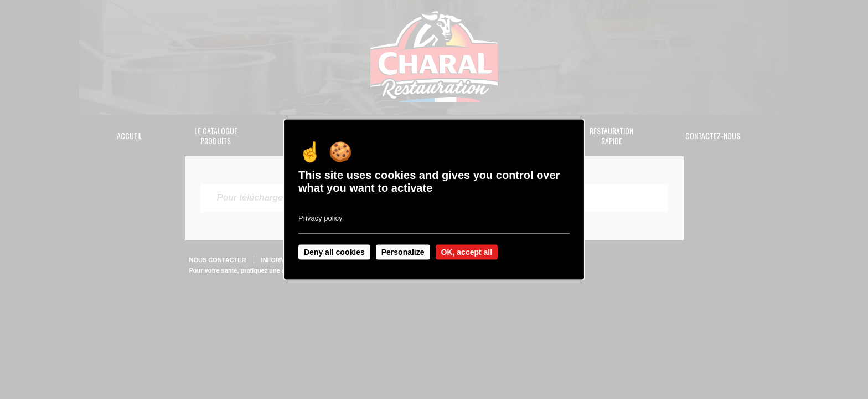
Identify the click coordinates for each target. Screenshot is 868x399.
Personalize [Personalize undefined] (403, 252)
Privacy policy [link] (320, 218)
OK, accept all (467, 252)
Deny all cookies (334, 252)
